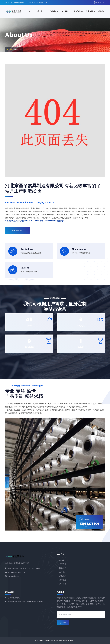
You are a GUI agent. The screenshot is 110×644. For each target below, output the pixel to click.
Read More (17, 230)
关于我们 (41, 11)
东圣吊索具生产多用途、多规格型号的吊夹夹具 (26, 602)
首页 (30, 11)
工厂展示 (65, 11)
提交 (63, 623)
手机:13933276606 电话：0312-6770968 (22, 568)
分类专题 (89, 11)
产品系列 (53, 11)
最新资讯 (77, 11)
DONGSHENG (99, 3)
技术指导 (63, 584)
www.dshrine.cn (13, 576)
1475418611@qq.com (15, 572)
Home (9, 49)
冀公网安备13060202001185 (64, 640)
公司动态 (63, 580)
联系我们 (102, 11)
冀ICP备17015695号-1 (43, 640)
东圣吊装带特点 (14, 598)
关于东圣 (63, 564)
